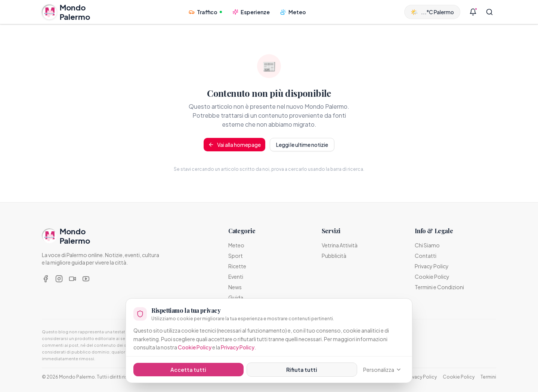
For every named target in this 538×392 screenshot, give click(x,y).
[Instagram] (59, 279)
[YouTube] (86, 279)
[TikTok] (72, 279)
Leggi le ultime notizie (302, 145)
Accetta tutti (188, 370)
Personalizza (382, 370)
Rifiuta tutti (302, 370)
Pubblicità (334, 256)
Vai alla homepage (234, 145)
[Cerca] (489, 12)
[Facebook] (46, 279)
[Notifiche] (473, 12)
